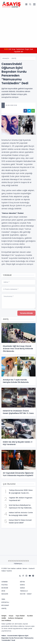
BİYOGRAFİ (5, 605)
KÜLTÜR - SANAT (26, 594)
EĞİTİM (22, 582)
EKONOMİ (5, 588)
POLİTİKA (5, 585)
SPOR (3, 591)
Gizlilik (4, 618)
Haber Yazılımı (7, 571)
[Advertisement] (18, 28)
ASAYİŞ (14, 58)
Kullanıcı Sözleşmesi (15, 618)
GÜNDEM (4, 582)
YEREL (3, 599)
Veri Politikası (6, 620)
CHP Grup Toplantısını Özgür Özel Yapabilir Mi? (19, 50)
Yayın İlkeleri (20, 616)
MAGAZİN (5, 594)
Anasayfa (6, 58)
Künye (11, 616)
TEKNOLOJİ (24, 591)
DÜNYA (22, 585)
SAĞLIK (22, 588)
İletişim (4, 616)
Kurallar (30, 616)
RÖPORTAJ (5, 602)
